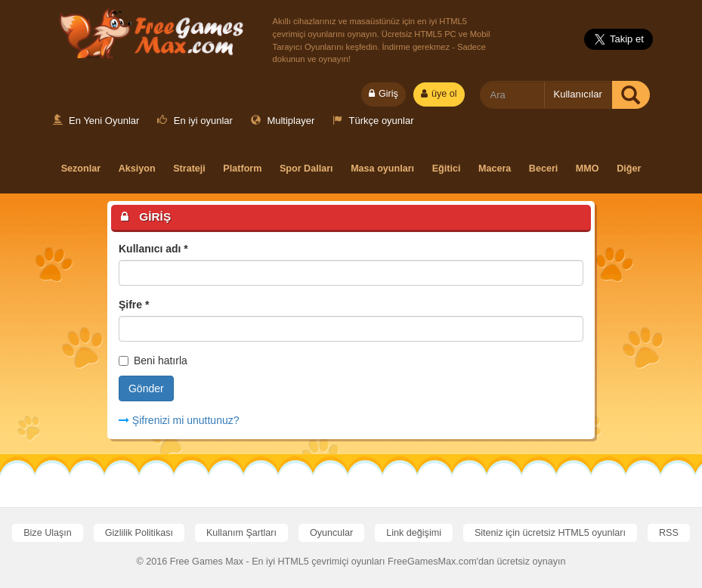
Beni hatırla (153, 361)
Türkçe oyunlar (373, 121)
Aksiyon (137, 169)
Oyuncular (331, 533)
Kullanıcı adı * (153, 249)
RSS (669, 533)
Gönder (146, 388)
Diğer (629, 169)
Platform (242, 169)
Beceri (544, 169)
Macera (495, 169)
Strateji (189, 169)
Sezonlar (81, 169)
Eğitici (447, 169)
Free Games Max (148, 31)
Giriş (383, 94)
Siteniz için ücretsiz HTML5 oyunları (550, 533)
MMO (588, 169)
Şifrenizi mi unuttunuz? (179, 420)
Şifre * (134, 305)
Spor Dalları (306, 169)
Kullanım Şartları (241, 533)
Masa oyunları (382, 169)
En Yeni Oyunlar (96, 121)
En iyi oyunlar (195, 121)
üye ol (439, 94)
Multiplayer (283, 121)
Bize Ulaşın (48, 533)
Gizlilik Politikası (139, 533)
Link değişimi (414, 533)
